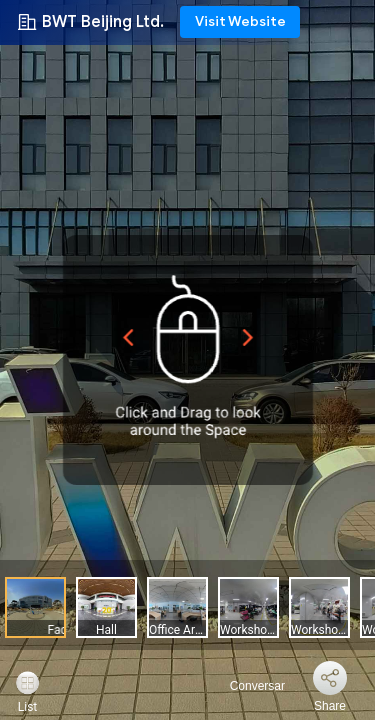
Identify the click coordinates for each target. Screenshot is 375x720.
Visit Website (240, 21)
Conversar (245, 686)
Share (330, 706)
